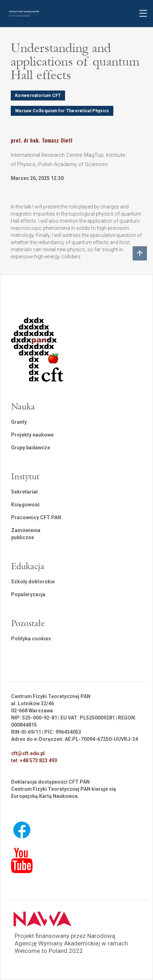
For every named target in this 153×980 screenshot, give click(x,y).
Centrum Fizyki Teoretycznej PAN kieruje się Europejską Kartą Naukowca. (64, 793)
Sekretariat (24, 492)
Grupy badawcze (31, 448)
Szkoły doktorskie (33, 582)
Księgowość (25, 505)
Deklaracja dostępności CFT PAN (50, 782)
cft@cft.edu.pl (28, 753)
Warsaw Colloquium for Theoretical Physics (62, 111)
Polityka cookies (31, 639)
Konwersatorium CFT (38, 96)
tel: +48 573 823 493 (34, 760)
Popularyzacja (28, 594)
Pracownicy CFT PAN (36, 517)
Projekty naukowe (32, 435)
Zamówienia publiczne (26, 534)
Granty (19, 422)
